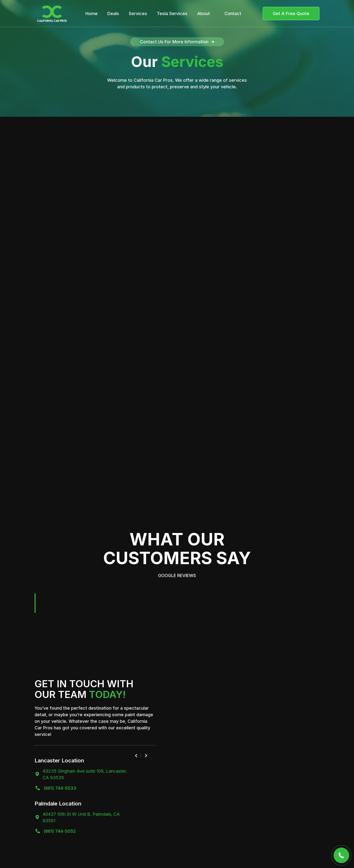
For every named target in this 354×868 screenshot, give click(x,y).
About (204, 14)
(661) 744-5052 (60, 831)
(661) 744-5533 (60, 788)
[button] (39, 603)
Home (92, 14)
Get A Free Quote (291, 14)
